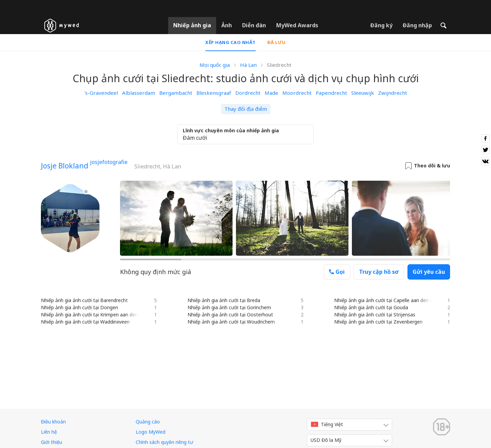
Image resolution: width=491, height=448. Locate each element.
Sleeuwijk (363, 93)
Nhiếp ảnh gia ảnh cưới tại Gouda (371, 307)
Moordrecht (297, 93)
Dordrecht (248, 93)
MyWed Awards (297, 25)
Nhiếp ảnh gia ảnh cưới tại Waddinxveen (85, 322)
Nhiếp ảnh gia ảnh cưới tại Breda (224, 300)
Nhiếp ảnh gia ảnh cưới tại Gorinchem (229, 307)
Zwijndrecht (393, 93)
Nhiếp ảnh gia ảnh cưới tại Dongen (79, 307)
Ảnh (227, 25)
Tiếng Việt (327, 424)
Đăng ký (381, 25)
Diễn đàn (254, 25)
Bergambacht (176, 93)
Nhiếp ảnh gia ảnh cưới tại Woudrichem (231, 322)
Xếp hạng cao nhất (230, 42)
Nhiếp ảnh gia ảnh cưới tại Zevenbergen (378, 322)
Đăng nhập (417, 25)
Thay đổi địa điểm (246, 109)
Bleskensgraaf (214, 93)
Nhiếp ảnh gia (192, 25)
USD (326, 440)
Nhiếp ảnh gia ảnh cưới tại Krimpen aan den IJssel (96, 315)
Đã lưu (277, 42)
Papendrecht (331, 93)
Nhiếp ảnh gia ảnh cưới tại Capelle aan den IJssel (388, 300)
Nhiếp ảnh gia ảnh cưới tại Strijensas (375, 315)
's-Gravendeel (101, 93)
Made (271, 93)
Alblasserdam (139, 93)
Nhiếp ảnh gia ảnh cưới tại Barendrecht (84, 300)
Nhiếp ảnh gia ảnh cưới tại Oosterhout (230, 315)
